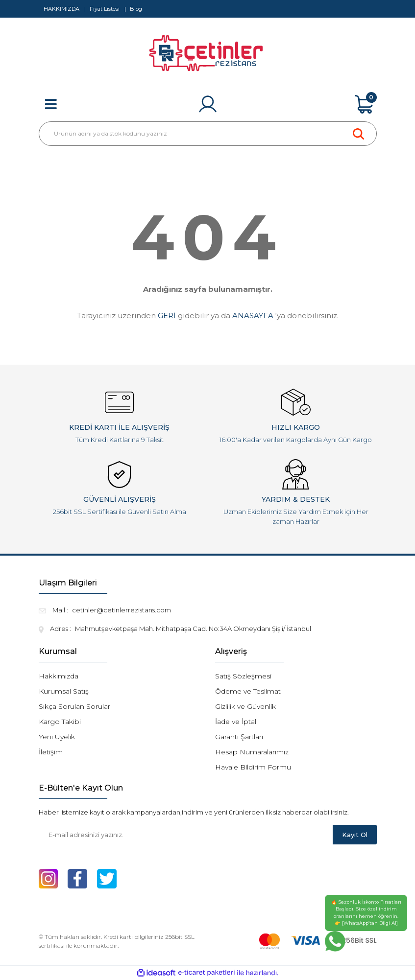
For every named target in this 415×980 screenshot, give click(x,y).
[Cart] (365, 104)
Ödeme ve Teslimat (248, 691)
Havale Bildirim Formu (253, 767)
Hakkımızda (59, 676)
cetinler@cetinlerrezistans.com (122, 610)
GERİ (167, 315)
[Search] (208, 134)
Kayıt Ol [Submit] (355, 835)
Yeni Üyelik (57, 737)
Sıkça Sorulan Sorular (74, 706)
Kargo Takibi (60, 722)
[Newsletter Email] (186, 835)
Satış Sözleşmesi (243, 676)
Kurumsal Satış (64, 691)
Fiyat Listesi (105, 9)
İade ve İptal (236, 722)
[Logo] (207, 56)
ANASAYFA (253, 315)
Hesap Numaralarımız (252, 752)
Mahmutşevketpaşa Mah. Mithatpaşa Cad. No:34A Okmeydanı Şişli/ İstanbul (193, 629)
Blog (136, 9)
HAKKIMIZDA (61, 9)
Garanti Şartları (239, 737)
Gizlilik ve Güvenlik (245, 706)
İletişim (51, 752)
